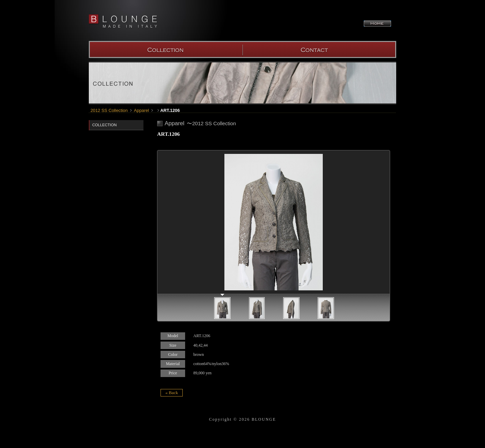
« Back (172, 393)
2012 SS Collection (109, 110)
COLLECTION (166, 49)
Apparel (141, 110)
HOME (377, 24)
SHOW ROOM (319, 49)
